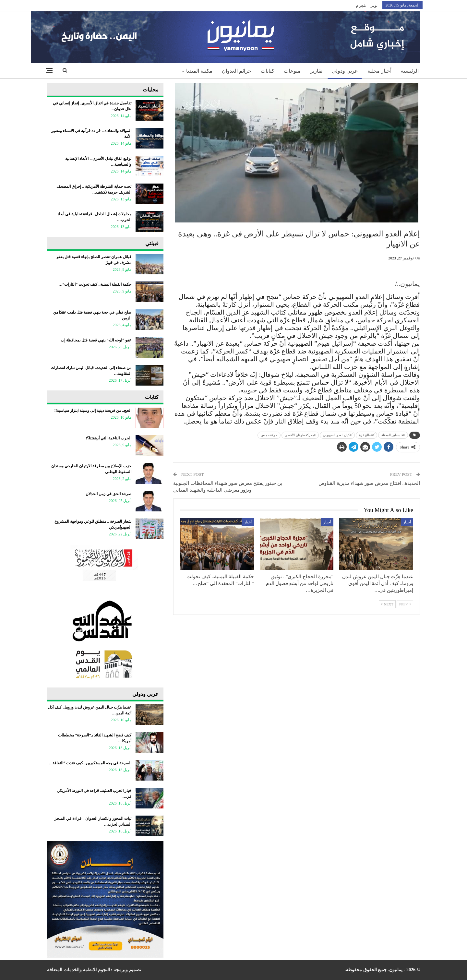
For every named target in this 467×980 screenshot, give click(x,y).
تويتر (374, 6)
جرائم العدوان (237, 71)
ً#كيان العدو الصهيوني (337, 435)
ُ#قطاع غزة (366, 435)
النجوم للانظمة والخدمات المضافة (78, 970)
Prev (405, 604)
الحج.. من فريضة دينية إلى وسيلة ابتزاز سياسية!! (93, 411)
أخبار (407, 522)
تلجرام (361, 6)
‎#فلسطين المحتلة (393, 435)
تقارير (316, 71)
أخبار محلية (379, 71)
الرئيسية (410, 71)
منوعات (292, 71)
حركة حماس (269, 435)
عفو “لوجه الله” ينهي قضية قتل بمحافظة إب (96, 340)
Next (387, 604)
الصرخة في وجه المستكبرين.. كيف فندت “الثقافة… (90, 763)
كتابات (268, 71)
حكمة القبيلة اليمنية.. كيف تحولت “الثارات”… (95, 284)
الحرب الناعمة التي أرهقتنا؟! (108, 438)
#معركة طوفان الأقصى (300, 435)
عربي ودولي (345, 71)
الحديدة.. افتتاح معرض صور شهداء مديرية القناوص (369, 483)
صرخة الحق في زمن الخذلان (108, 494)
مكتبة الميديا (199, 71)
